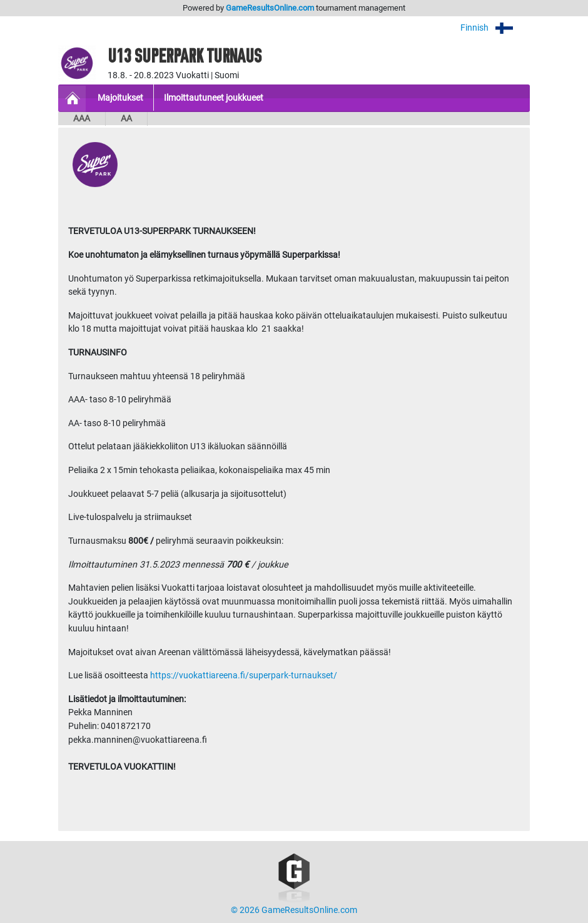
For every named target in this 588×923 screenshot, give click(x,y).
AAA (82, 119)
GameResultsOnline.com (270, 8)
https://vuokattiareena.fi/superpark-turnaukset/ (243, 676)
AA (126, 119)
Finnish (495, 28)
